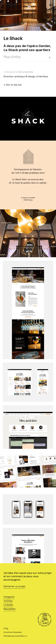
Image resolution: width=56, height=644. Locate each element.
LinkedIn (8, 605)
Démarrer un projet (14, 586)
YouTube (8, 601)
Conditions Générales (13, 632)
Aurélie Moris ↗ (20, 636)
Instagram (9, 597)
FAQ (6, 628)
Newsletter (10, 609)
